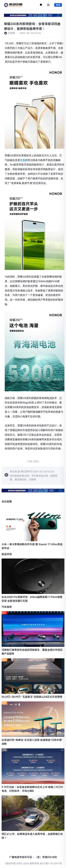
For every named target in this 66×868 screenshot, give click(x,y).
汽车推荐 (7, 607)
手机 (23, 160)
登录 (58, 5)
